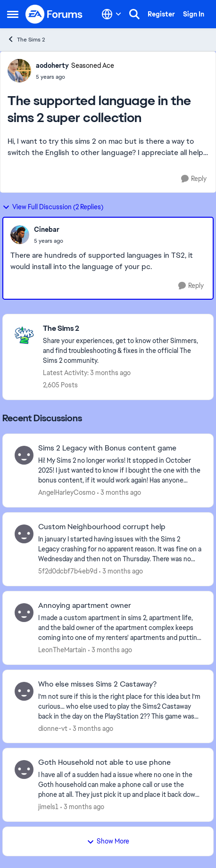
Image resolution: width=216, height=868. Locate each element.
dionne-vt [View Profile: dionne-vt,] (53, 728)
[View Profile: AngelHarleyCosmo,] (24, 455)
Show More (108, 841)
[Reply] (194, 179)
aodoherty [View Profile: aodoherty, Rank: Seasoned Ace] (52, 66)
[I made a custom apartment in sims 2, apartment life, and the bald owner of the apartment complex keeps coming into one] (120, 628)
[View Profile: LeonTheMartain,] (24, 613)
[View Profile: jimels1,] (24, 770)
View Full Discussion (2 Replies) (53, 207)
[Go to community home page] (54, 14)
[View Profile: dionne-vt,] (24, 691)
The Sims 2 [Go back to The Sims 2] (26, 39)
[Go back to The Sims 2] (123, 329)
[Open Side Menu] (13, 14)
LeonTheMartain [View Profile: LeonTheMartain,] (62, 650)
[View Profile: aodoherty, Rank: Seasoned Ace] (19, 71)
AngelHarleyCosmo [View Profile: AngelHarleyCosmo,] (67, 492)
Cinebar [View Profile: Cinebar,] (47, 229)
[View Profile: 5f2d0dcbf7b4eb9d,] (24, 534)
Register (161, 14)
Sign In (194, 14)
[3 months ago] (119, 493)
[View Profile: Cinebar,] (20, 235)
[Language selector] (112, 14)
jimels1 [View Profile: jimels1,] (48, 807)
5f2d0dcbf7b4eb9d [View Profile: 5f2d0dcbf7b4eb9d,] (68, 571)
